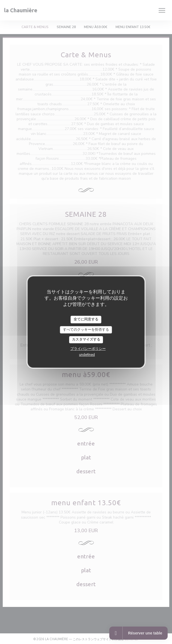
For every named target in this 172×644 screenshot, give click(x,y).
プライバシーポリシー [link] (88, 349)
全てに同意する (86, 319)
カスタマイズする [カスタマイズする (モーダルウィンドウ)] (86, 339)
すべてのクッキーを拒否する (86, 330)
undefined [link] (87, 355)
